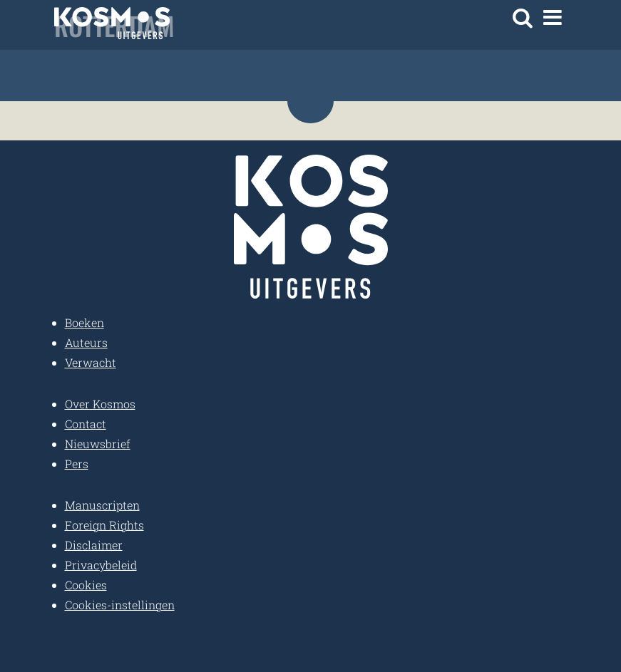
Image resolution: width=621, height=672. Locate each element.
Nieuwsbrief (98, 444)
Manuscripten (102, 505)
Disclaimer (94, 545)
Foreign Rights (104, 525)
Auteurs (86, 342)
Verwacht (91, 362)
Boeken (84, 322)
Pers (77, 464)
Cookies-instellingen (120, 605)
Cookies (86, 585)
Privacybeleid (101, 565)
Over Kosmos (100, 404)
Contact (86, 424)
